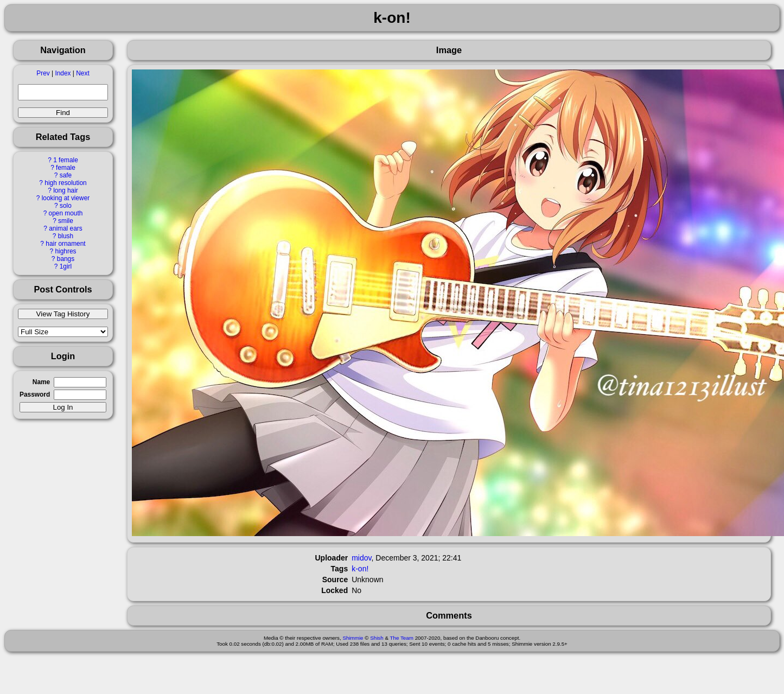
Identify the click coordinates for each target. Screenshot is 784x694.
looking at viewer (66, 198)
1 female (66, 160)
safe (66, 175)
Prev (43, 73)
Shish (377, 638)
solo (66, 206)
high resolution (65, 183)
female (66, 168)
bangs (66, 259)
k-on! (360, 569)
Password (35, 394)
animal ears (65, 228)
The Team (402, 638)
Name (41, 382)
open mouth (66, 213)
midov (361, 558)
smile (66, 221)
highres (65, 251)
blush (66, 236)
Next (82, 73)
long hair (66, 190)
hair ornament (65, 244)
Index (63, 73)
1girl (66, 266)
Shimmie (353, 638)
